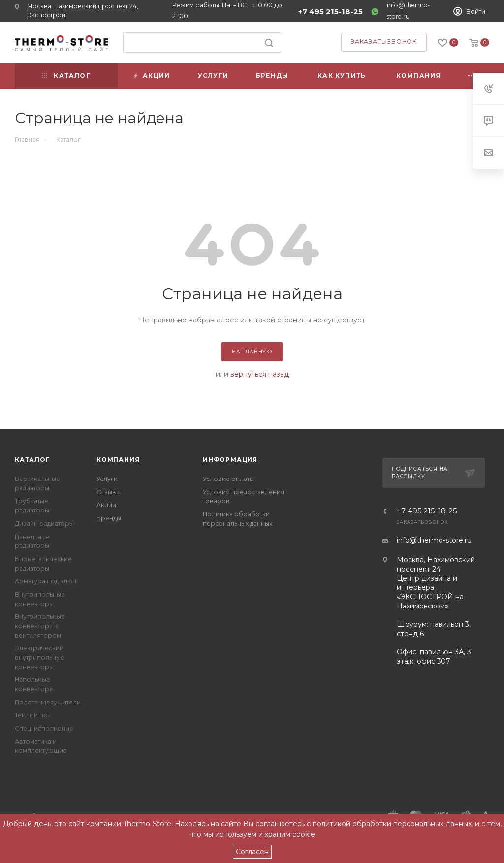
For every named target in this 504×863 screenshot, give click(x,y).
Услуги (107, 479)
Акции (106, 505)
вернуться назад (260, 374)
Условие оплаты (228, 479)
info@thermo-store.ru (434, 540)
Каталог (32, 460)
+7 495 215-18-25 (331, 12)
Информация (230, 460)
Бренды (109, 518)
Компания (118, 460)
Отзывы (109, 492)
